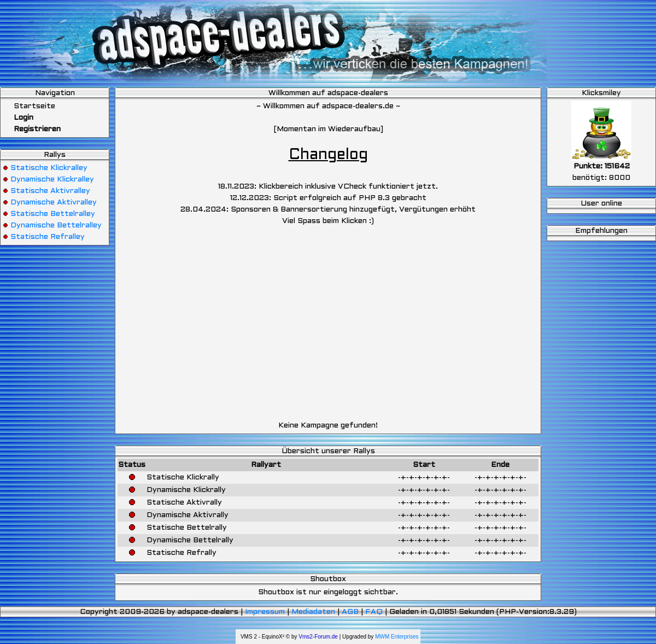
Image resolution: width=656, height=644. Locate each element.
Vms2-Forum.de (318, 637)
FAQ (374, 612)
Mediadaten (313, 612)
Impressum (265, 612)
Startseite (29, 106)
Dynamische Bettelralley (56, 226)
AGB (350, 612)
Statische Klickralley (49, 168)
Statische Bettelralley (53, 214)
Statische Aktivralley (50, 191)
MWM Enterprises (397, 637)
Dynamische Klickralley (52, 180)
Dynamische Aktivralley (54, 203)
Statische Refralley (48, 237)
